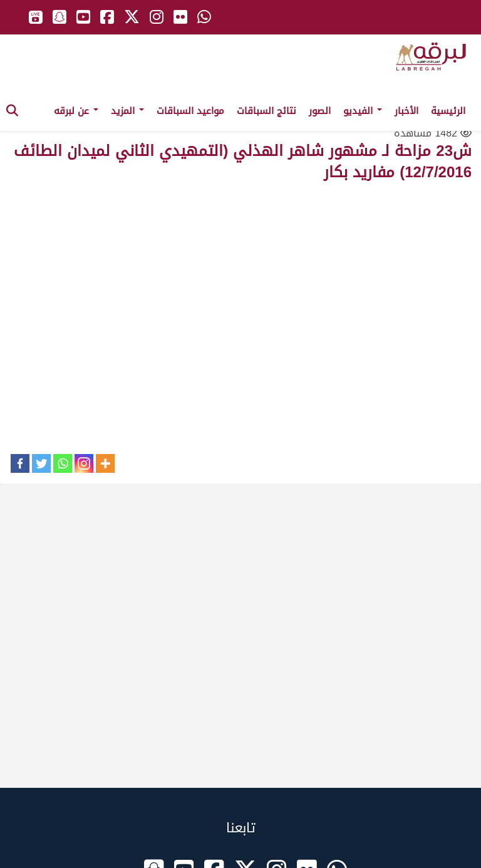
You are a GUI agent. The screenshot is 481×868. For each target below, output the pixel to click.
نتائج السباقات (266, 111)
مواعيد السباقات (190, 111)
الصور (320, 111)
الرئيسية (448, 111)
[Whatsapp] (63, 463)
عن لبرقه (76, 111)
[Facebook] (20, 463)
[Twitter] (41, 463)
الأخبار (406, 111)
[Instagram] (84, 463)
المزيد (127, 111)
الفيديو (363, 111)
